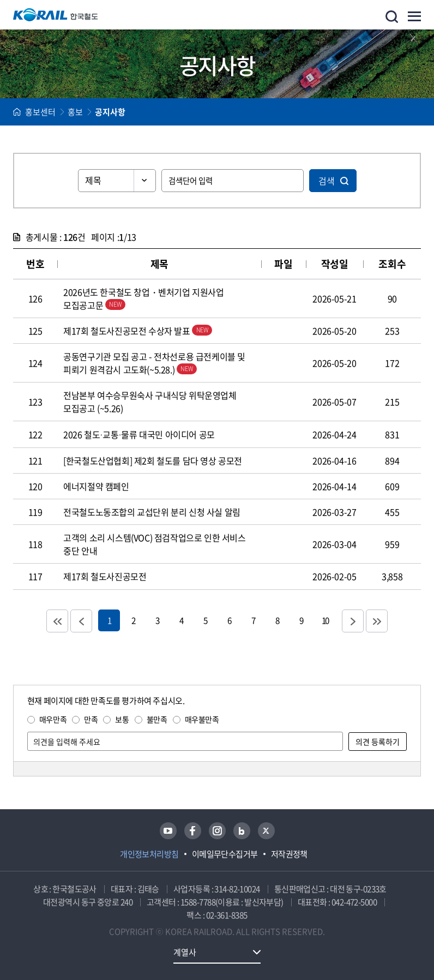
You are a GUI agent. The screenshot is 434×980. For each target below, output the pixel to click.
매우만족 (53, 719)
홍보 (75, 112)
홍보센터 (40, 112)
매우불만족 (202, 719)
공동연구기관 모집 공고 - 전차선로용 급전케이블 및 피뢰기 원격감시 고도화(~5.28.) (154, 363)
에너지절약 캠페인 (96, 486)
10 (325, 620)
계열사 (185, 952)
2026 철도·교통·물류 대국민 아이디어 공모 (139, 434)
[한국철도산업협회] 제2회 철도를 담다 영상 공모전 (153, 461)
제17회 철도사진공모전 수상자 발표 (138, 331)
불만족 (157, 719)
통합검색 (392, 17)
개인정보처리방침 (149, 854)
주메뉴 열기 (414, 16)
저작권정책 (289, 854)
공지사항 (110, 112)
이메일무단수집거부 (225, 854)
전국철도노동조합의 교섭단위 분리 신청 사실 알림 (152, 512)
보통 (122, 719)
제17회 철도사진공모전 (105, 576)
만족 (91, 719)
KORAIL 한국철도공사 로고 (56, 15)
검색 (327, 181)
